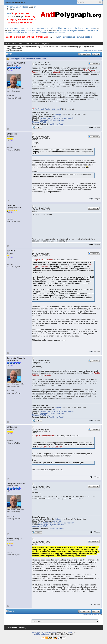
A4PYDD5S (44, 122)
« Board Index (12, 627)
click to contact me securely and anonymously (57, 118)
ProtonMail (51, 31)
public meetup (15, 16)
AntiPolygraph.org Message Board (20, 47)
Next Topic (98, 51)
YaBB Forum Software (42, 634)
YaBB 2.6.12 (70, 632)
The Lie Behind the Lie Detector (49, 447)
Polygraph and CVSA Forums (47, 47)
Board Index (11, 43)
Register (10, 9)
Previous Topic (89, 51)
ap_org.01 (57, 116)
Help (21, 43)
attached (56, 72)
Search (29, 43)
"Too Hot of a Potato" (56, 124)
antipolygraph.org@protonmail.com (51, 120)
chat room (53, 37)
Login (31, 7)
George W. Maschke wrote (43, 260)
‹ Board (21, 627)
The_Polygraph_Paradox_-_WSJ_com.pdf (46, 109)
